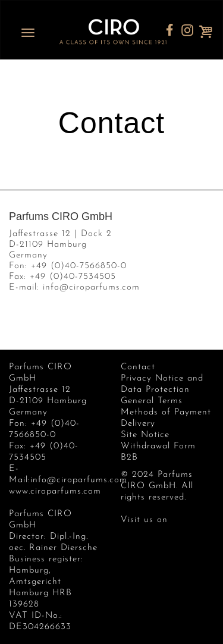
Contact (138, 367)
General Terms (152, 401)
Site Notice (145, 435)
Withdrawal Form (158, 446)
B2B (129, 458)
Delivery (138, 424)
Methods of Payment (166, 412)
